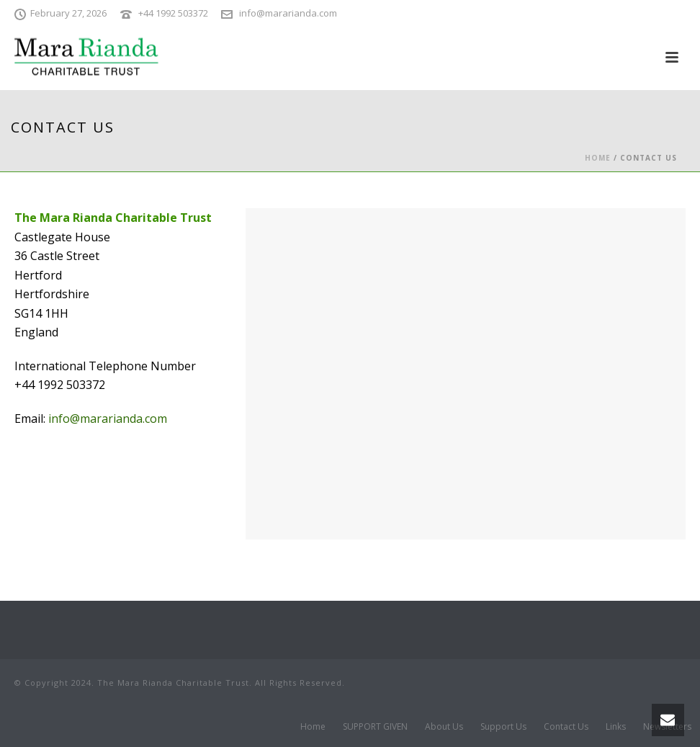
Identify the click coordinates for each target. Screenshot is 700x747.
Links (616, 727)
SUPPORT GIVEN (375, 727)
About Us (444, 727)
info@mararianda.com (288, 13)
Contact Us (566, 727)
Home (598, 158)
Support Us (503, 727)
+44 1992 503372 (173, 13)
